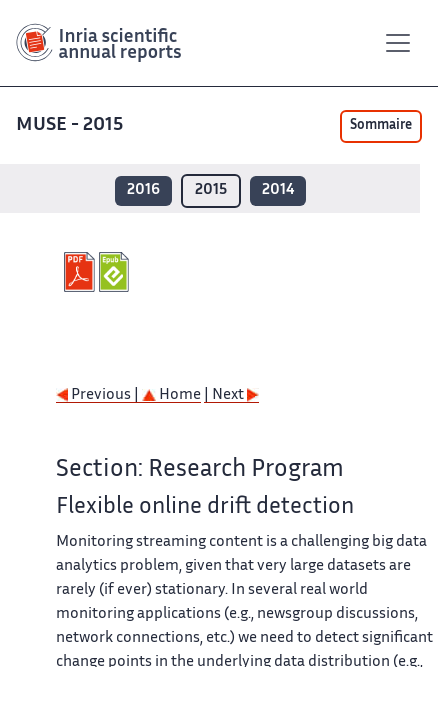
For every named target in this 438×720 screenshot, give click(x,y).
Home (171, 395)
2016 (143, 190)
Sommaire (381, 126)
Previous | (99, 395)
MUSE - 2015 (71, 125)
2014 (278, 190)
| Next (231, 395)
